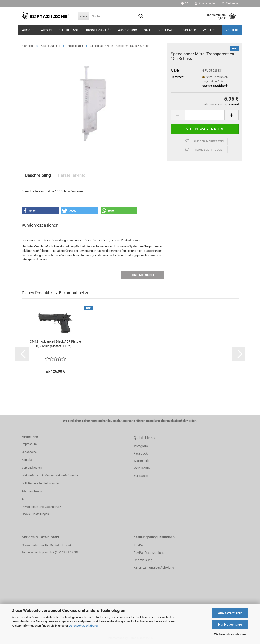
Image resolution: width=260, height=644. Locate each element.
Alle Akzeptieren (230, 613)
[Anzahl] (205, 115)
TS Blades (188, 30)
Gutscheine (29, 452)
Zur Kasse (141, 476)
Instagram (141, 446)
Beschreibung (38, 175)
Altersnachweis (32, 491)
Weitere (209, 30)
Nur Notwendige (230, 624)
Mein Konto (142, 468)
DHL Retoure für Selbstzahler (41, 483)
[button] (185, 3)
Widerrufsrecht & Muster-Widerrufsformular (50, 475)
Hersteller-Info (72, 175)
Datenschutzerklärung (83, 626)
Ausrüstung (128, 30)
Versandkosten (32, 468)
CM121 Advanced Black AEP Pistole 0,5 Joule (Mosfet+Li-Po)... (55, 344)
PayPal (139, 545)
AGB (25, 499)
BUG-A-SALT (166, 30)
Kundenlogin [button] (205, 3)
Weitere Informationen (230, 634)
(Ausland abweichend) (215, 86)
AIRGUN (46, 30)
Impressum (29, 444)
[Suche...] (83, 16)
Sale (147, 30)
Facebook (141, 453)
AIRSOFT (28, 30)
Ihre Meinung (142, 275)
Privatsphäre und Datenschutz (41, 507)
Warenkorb (141, 461)
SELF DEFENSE (69, 30)
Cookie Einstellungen (35, 514)
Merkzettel (230, 3)
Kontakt (27, 460)
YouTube (232, 30)
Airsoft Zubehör (98, 30)
